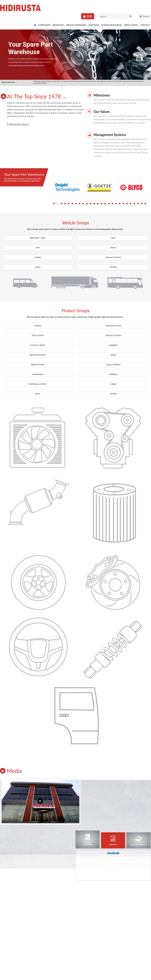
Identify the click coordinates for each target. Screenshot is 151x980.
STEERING (113, 374)
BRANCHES (58, 25)
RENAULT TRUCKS (113, 257)
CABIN (113, 384)
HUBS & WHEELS (113, 365)
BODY (38, 394)
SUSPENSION (38, 374)
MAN (113, 238)
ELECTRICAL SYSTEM (38, 384)
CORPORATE (44, 25)
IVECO (38, 267)
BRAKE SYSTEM (38, 365)
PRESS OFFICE (131, 25)
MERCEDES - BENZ (38, 238)
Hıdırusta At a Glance (19, 124)
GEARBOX (113, 345)
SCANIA (38, 257)
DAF (38, 248)
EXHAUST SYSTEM (113, 335)
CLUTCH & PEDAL (38, 345)
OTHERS (113, 267)
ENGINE (38, 326)
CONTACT (145, 25)
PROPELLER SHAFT (38, 355)
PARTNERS (94, 25)
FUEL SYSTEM (38, 335)
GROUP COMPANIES (76, 25)
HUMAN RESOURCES (112, 25)
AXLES (113, 355)
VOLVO (113, 248)
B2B (89, 16)
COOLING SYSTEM (113, 326)
